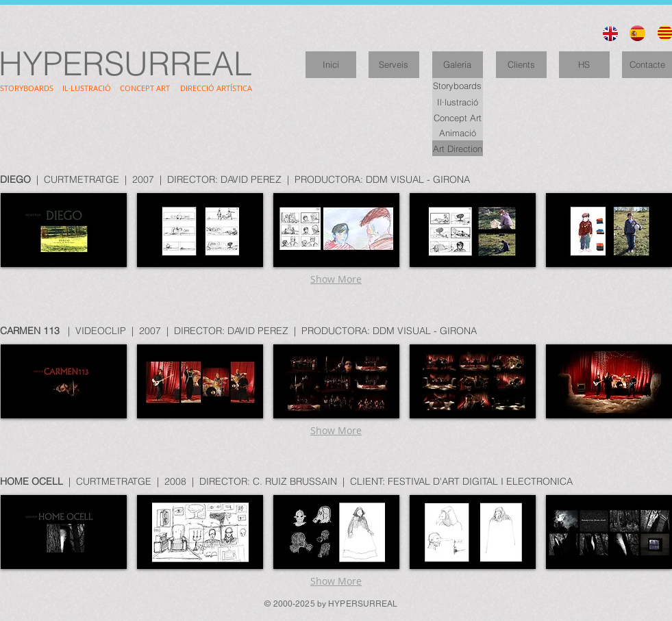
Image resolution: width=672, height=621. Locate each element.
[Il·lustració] (458, 102)
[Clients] (521, 65)
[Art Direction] (458, 148)
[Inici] (331, 65)
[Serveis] (394, 65)
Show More (336, 279)
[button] (64, 230)
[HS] (584, 65)
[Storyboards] (458, 86)
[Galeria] (458, 65)
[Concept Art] (458, 117)
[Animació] (458, 132)
